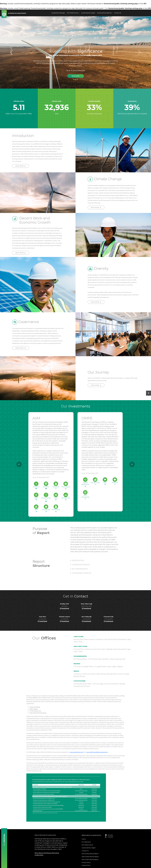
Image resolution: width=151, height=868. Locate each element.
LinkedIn (109, 837)
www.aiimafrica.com (77, 752)
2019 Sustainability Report (90, 854)
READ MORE (21, 166)
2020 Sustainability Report (90, 857)
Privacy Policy (86, 862)
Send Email (66, 608)
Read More (76, 76)
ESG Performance (73, 13)
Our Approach (86, 842)
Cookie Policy (86, 865)
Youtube (109, 835)
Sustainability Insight (88, 13)
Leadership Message (58, 13)
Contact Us (118, 13)
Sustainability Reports (104, 13)
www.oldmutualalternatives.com (97, 752)
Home (84, 839)
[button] (132, 464)
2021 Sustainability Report (90, 859)
